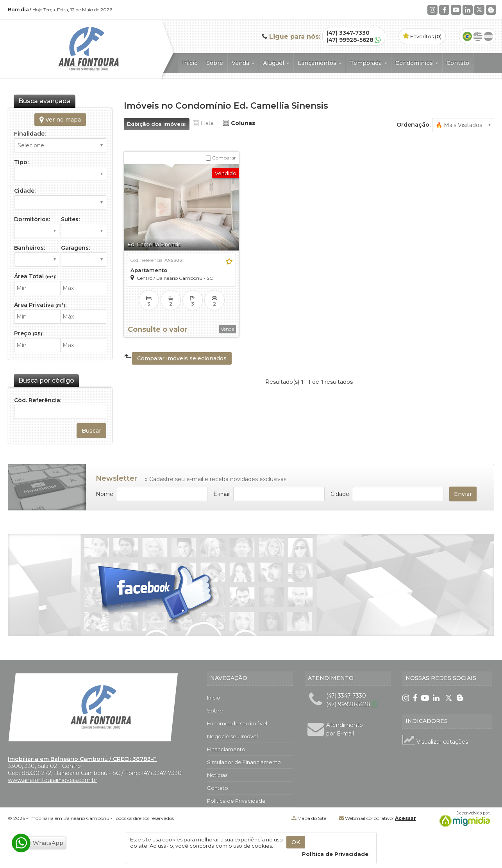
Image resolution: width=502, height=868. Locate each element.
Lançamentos (320, 63)
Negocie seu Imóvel (232, 736)
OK (296, 842)
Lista (207, 123)
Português (467, 36)
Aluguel (276, 63)
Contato (458, 63)
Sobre (215, 63)
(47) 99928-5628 (350, 40)
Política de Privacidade (236, 801)
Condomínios (417, 63)
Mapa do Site (312, 818)
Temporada (368, 63)
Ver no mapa (60, 120)
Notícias (217, 775)
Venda (243, 63)
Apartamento (149, 270)
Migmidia (463, 819)
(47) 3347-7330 (348, 33)
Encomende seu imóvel (237, 723)
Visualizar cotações (435, 742)
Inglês (478, 36)
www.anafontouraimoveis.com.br (53, 780)
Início (190, 63)
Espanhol (488, 36)
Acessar (406, 818)
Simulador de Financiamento (244, 762)
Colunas (243, 123)
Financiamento (226, 749)
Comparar (221, 158)
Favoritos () (422, 36)
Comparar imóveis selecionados (182, 358)
